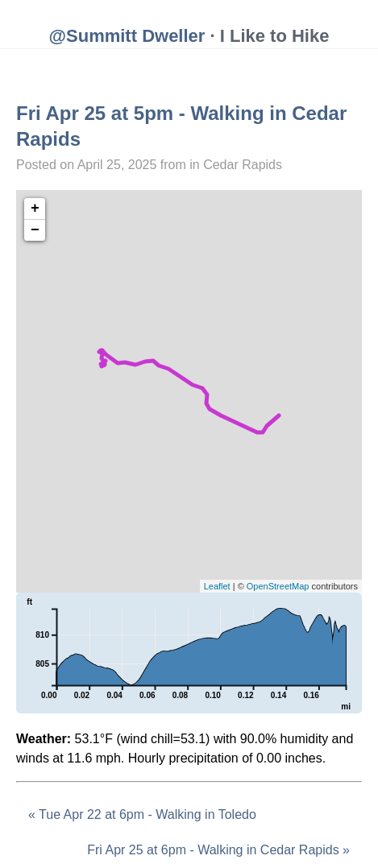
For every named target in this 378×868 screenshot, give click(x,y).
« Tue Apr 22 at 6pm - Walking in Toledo (142, 814)
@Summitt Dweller (127, 36)
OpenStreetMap (278, 586)
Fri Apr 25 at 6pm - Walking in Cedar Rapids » (218, 850)
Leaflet (217, 586)
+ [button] (35, 209)
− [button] (35, 230)
